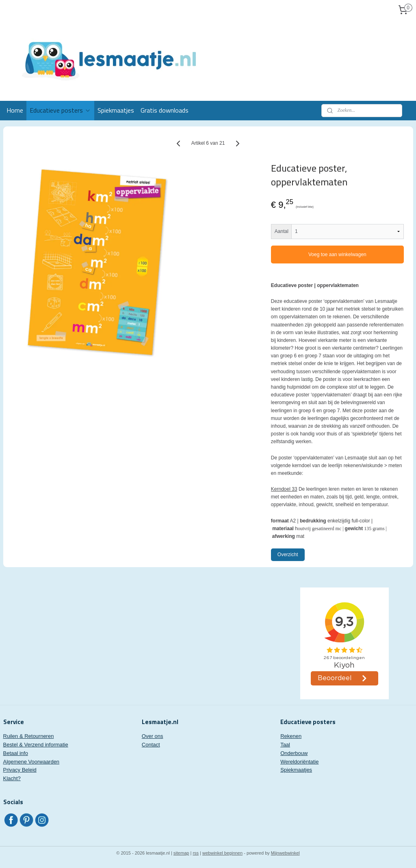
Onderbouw (294, 753)
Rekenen (291, 736)
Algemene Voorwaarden (31, 762)
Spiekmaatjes (116, 110)
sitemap (181, 853)
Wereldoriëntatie (299, 762)
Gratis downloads (165, 110)
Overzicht (288, 555)
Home (15, 110)
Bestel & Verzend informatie (36, 745)
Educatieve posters (60, 110)
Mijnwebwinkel (285, 853)
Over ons (153, 736)
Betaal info (16, 753)
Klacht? (12, 778)
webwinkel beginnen (222, 853)
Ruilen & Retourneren (29, 736)
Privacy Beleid (20, 770)
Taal (285, 745)
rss (196, 853)
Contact (151, 745)
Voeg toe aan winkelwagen (337, 255)
